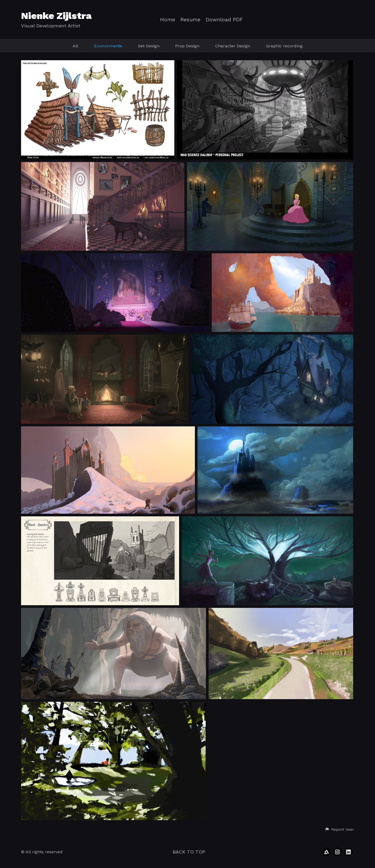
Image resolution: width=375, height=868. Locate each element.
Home (168, 20)
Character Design (233, 46)
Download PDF (224, 20)
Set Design (149, 46)
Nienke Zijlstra (56, 16)
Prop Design (187, 46)
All (75, 46)
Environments (108, 46)
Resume (190, 20)
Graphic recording (284, 46)
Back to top (189, 852)
